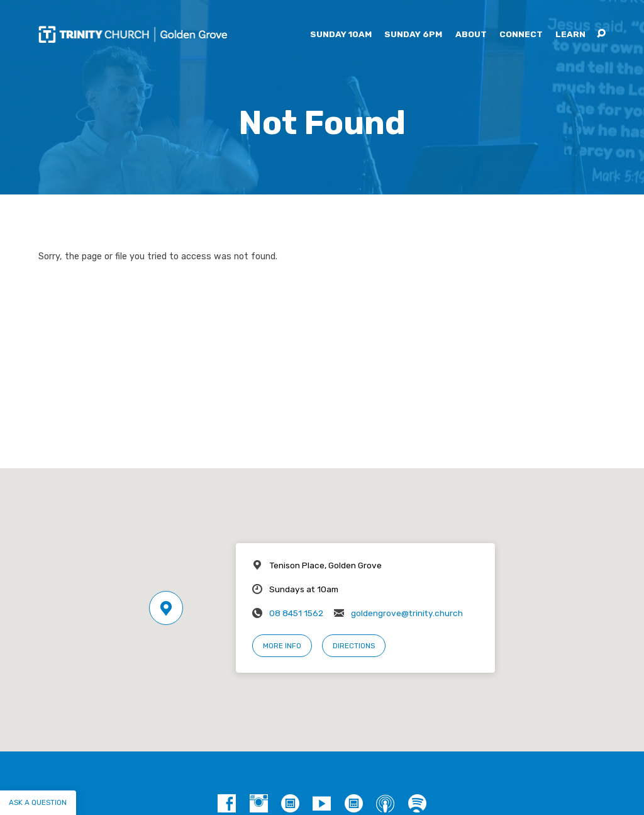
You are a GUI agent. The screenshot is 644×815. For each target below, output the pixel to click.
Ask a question (38, 802)
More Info (282, 646)
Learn (570, 35)
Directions (354, 646)
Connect (521, 35)
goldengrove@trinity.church (407, 613)
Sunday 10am (341, 35)
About (471, 35)
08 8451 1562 (296, 613)
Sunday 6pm (413, 35)
